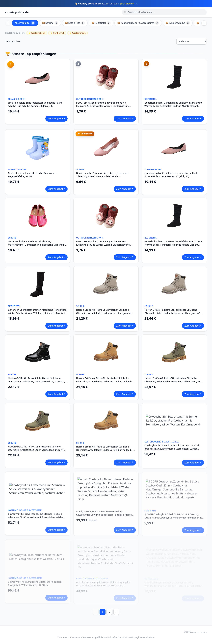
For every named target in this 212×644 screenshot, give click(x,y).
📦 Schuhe (50, 23)
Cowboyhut (57, 33)
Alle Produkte (25, 23)
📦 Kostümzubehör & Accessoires (138, 23)
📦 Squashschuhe (178, 23)
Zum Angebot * (56, 119)
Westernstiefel (37, 33)
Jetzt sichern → (129, 4)
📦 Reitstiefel (101, 23)
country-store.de (17, 12)
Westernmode (78, 33)
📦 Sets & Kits (75, 23)
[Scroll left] (8, 23)
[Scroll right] (204, 23)
